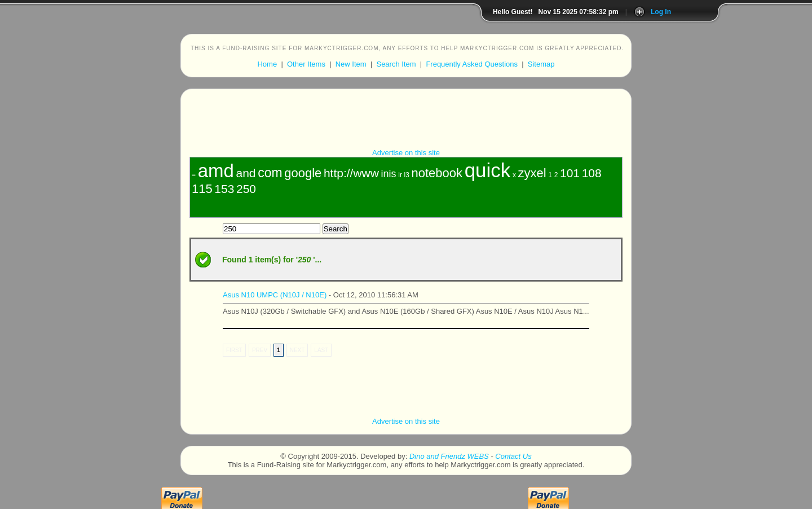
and (246, 173)
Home (267, 64)
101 (570, 173)
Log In (661, 12)
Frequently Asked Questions (472, 64)
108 (592, 173)
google (303, 173)
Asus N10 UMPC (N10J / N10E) (275, 295)
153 (224, 189)
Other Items (306, 64)
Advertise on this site (406, 153)
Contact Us (513, 456)
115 (202, 189)
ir (400, 175)
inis (389, 174)
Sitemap (541, 64)
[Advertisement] (406, 123)
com (270, 173)
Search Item (396, 64)
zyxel (532, 173)
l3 (407, 175)
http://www (351, 173)
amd (216, 171)
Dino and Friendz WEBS (449, 456)
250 (246, 189)
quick (488, 170)
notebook (437, 173)
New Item (351, 64)
